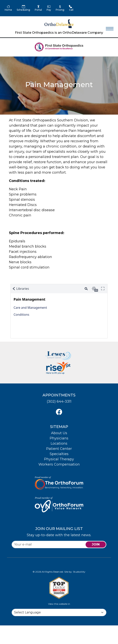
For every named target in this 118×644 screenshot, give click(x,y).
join (96, 544)
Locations (59, 443)
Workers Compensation (59, 464)
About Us (59, 433)
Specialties (59, 454)
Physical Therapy (59, 459)
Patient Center (59, 449)
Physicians (59, 438)
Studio (79, 572)
